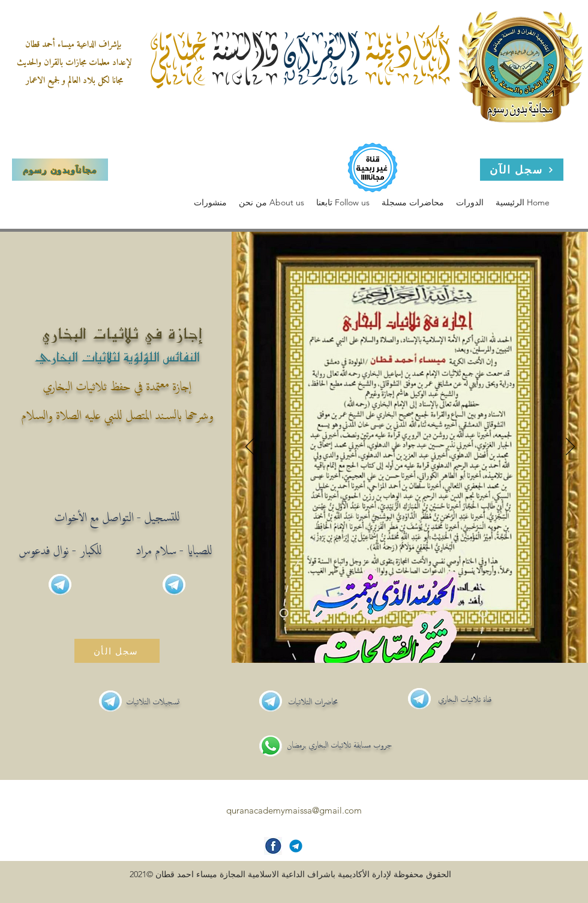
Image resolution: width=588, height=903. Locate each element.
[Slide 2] (417, 644)
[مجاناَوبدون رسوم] (60, 170)
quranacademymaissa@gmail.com (294, 810)
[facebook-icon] (273, 846)
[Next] (570, 447)
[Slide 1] (403, 645)
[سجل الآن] (522, 170)
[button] (271, 203)
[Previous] (250, 447)
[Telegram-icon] (296, 846)
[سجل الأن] (117, 651)
